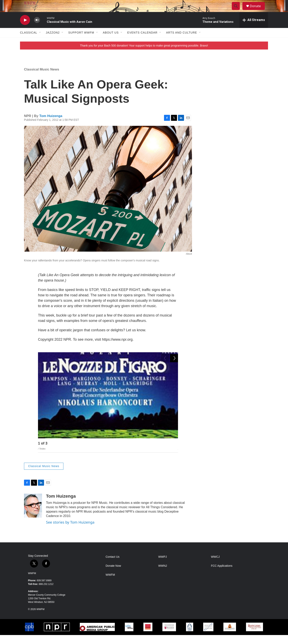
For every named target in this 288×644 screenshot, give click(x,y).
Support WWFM (81, 42)
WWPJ (162, 566)
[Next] (174, 453)
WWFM (32, 582)
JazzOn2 (53, 42)
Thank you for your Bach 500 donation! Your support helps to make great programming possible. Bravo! (144, 55)
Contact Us (112, 566)
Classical (29, 42)
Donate (258, 10)
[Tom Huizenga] (33, 515)
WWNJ (163, 575)
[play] (25, 29)
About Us (111, 42)
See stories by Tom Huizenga (70, 531)
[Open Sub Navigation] (40, 42)
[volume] (37, 29)
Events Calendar (142, 42)
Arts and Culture (181, 42)
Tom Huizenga (51, 125)
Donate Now (113, 575)
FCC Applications (222, 575)
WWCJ (215, 566)
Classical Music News (42, 78)
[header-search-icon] (238, 11)
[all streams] (254, 29)
